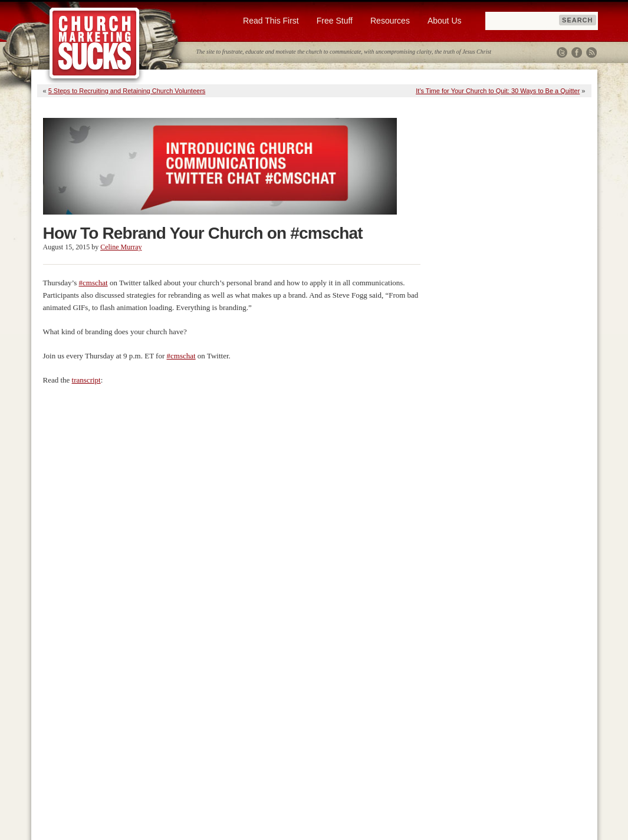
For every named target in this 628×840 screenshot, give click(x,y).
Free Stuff (335, 21)
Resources (390, 21)
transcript (86, 380)
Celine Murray (121, 247)
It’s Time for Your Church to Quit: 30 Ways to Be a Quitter (498, 91)
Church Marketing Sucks (95, 44)
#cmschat (93, 283)
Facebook (577, 52)
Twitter (562, 52)
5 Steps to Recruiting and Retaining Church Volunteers (127, 91)
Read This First (271, 21)
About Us (445, 21)
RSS (591, 52)
